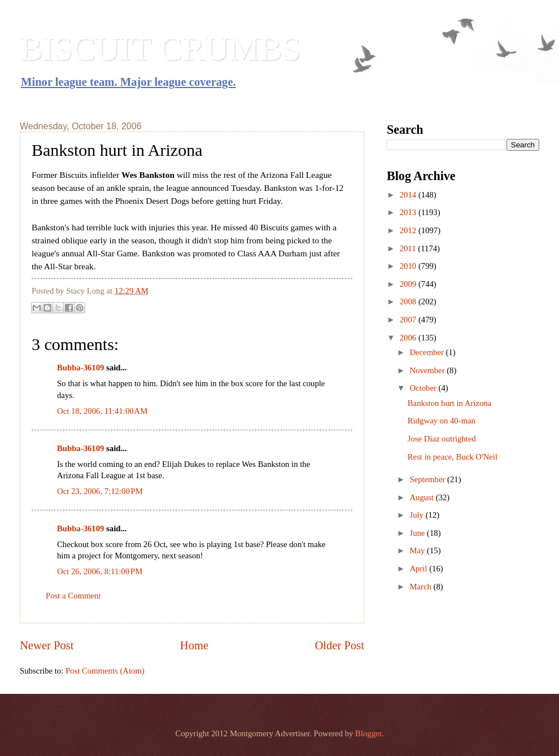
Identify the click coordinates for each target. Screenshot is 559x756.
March (421, 587)
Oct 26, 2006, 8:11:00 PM (100, 571)
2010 (409, 266)
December (427, 352)
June (418, 533)
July (417, 515)
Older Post (339, 645)
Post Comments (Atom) (105, 671)
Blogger (368, 733)
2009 (409, 284)
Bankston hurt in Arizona (449, 403)
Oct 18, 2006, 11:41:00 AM (102, 411)
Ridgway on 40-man (442, 421)
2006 (409, 338)
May (418, 550)
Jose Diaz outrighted (442, 439)
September (428, 479)
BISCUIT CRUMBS (160, 49)
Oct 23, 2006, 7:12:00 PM (100, 491)
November (428, 370)
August (422, 497)
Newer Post (47, 645)
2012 (409, 230)
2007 (409, 320)
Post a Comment (73, 596)
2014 (409, 195)
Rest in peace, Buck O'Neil (453, 457)
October (424, 388)
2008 (409, 301)
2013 (409, 212)
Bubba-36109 (80, 368)
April (419, 569)
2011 (409, 248)
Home (194, 645)
